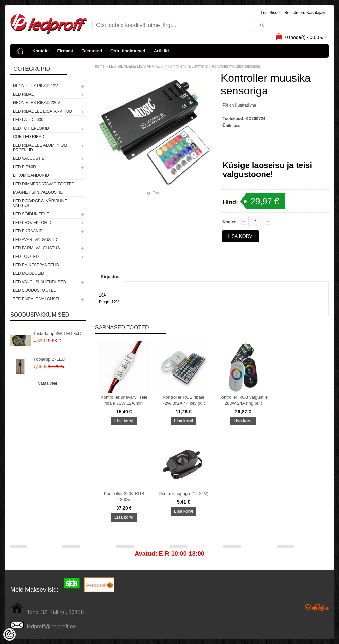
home (100, 66)
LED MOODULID (28, 273)
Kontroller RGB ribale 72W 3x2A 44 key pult (183, 400)
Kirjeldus (110, 276)
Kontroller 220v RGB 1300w (124, 497)
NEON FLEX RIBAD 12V (35, 86)
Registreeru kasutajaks (305, 13)
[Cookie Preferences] (10, 634)
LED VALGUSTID (29, 158)
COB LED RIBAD (29, 137)
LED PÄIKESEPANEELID (36, 265)
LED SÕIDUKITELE (31, 214)
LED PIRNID (24, 167)
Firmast (65, 51)
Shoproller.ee (317, 607)
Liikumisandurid (31, 175)
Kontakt (40, 51)
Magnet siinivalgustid (38, 192)
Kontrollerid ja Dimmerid (188, 66)
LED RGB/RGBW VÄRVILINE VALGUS (40, 203)
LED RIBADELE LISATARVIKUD (42, 111)
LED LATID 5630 (28, 120)
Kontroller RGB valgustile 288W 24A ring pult (243, 400)
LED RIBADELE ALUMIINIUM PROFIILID (40, 148)
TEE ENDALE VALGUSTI (36, 299)
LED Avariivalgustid (35, 240)
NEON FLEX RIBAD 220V (37, 103)
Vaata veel (48, 383)
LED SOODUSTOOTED (35, 290)
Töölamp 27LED (49, 359)
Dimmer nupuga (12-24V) (184, 494)
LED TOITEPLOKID (31, 128)
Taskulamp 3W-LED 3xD (57, 333)
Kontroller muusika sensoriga (236, 66)
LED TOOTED (26, 257)
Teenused (92, 51)
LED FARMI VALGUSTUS (36, 248)
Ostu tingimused (128, 51)
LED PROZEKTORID (32, 223)
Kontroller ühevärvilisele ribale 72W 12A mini (124, 400)
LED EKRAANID (28, 231)
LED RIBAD (24, 94)
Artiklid (162, 51)
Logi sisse (270, 13)
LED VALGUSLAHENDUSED (40, 282)
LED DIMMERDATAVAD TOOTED (44, 184)
